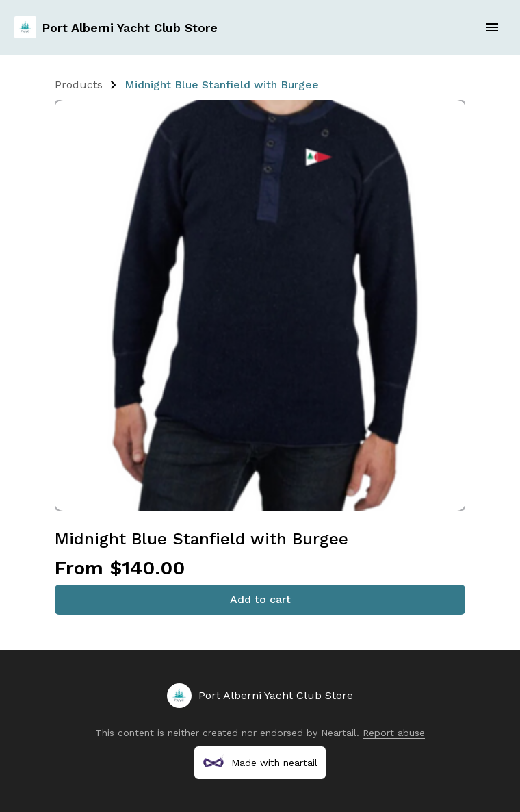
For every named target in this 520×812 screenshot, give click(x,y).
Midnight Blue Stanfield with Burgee (222, 85)
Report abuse (394, 733)
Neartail (339, 733)
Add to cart (260, 599)
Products (79, 85)
